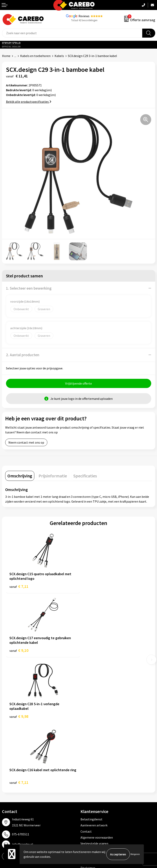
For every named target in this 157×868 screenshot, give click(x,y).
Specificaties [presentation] (85, 476)
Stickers (86, 794)
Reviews (84, 16)
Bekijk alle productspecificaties (29, 102)
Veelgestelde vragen (94, 714)
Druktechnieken (91, 732)
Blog (5, 770)
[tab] (20, 476)
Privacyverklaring (92, 726)
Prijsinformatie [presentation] (53, 476)
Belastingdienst (91, 689)
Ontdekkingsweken (15, 758)
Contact (86, 701)
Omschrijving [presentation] (20, 476)
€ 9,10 (92, 586)
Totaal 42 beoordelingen (84, 20)
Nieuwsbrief (10, 794)
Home (6, 56)
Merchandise (11, 782)
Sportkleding (89, 776)
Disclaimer (88, 738)
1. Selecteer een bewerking (29, 288)
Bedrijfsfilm (10, 788)
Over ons (8, 764)
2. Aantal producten (23, 355)
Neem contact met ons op (26, 442)
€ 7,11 (19, 586)
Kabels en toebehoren (35, 56)
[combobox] (72, 33)
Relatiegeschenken (94, 782)
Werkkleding (89, 764)
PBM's (85, 770)
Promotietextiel (92, 758)
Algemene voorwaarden (97, 707)
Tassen (85, 788)
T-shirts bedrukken (15, 776)
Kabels (59, 56)
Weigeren (135, 854)
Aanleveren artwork (94, 695)
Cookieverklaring (92, 720)
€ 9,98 (19, 652)
